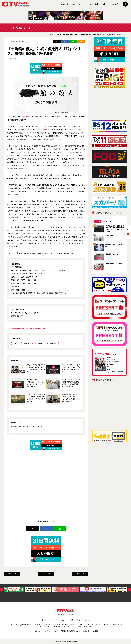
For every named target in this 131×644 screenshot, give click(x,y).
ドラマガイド (77, 4)
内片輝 (19, 178)
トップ (44, 620)
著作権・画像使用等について (71, 631)
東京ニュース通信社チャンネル (114, 625)
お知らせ (37, 631)
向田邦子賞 (65, 4)
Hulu (11, 117)
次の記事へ (80, 574)
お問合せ (86, 631)
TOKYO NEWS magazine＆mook (20, 625)
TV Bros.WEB (48, 625)
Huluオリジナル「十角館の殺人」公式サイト (27, 427)
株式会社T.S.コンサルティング (65, 626)
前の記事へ (12, 574)
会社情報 (95, 631)
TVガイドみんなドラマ (93, 625)
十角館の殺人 (27, 117)
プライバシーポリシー (51, 631)
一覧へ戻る (46, 574)
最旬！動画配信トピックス (17, 42)
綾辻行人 (44, 130)
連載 (105, 4)
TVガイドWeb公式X (85, 626)
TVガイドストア (47, 626)
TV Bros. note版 (61, 625)
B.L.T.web (37, 625)
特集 (98, 4)
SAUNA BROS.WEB (76, 625)
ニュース (89, 4)
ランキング (115, 4)
